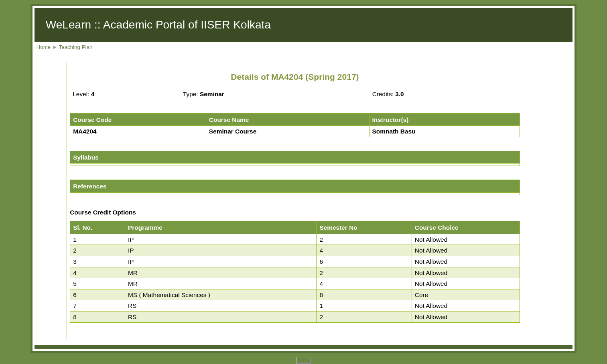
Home (44, 47)
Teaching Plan (76, 47)
